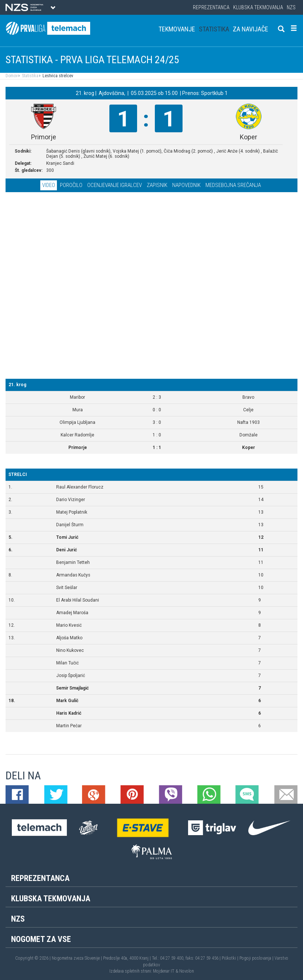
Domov (12, 76)
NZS (291, 7)
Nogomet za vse (41, 939)
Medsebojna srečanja (233, 185)
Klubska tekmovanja (258, 7)
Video (49, 185)
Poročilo (71, 185)
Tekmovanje (177, 29)
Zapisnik (157, 185)
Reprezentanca (211, 7)
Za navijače (251, 29)
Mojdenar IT (164, 971)
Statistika (214, 29)
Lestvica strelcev (57, 76)
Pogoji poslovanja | (257, 958)
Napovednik (186, 185)
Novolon (187, 971)
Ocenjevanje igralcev (115, 185)
